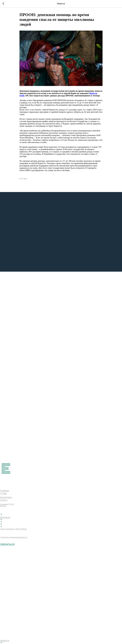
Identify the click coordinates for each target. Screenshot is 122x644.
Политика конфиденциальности (14, 537)
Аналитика (6, 497)
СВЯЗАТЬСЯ (7, 544)
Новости (5, 641)
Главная (5, 491)
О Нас (4, 493)
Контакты (5, 517)
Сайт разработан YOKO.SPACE (14, 529)
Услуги (4, 500)
